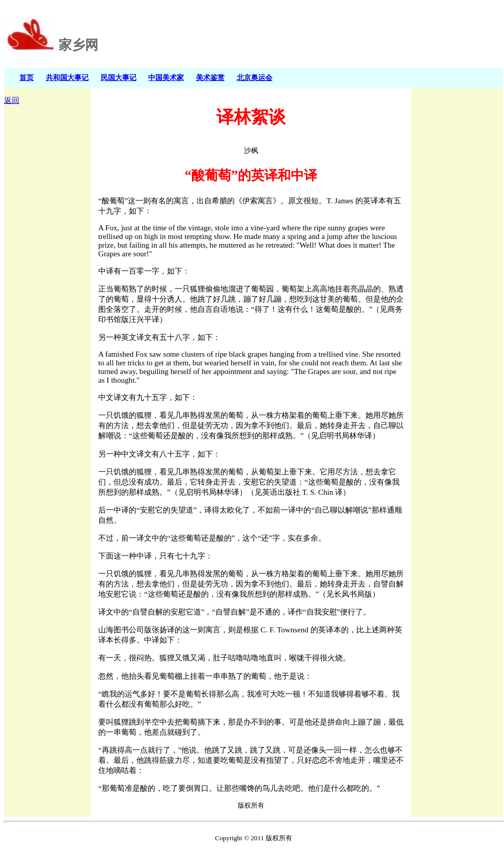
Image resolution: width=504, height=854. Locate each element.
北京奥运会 (255, 77)
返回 (12, 100)
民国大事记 (119, 77)
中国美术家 (166, 77)
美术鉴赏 (210, 77)
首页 (26, 77)
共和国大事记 (67, 77)
